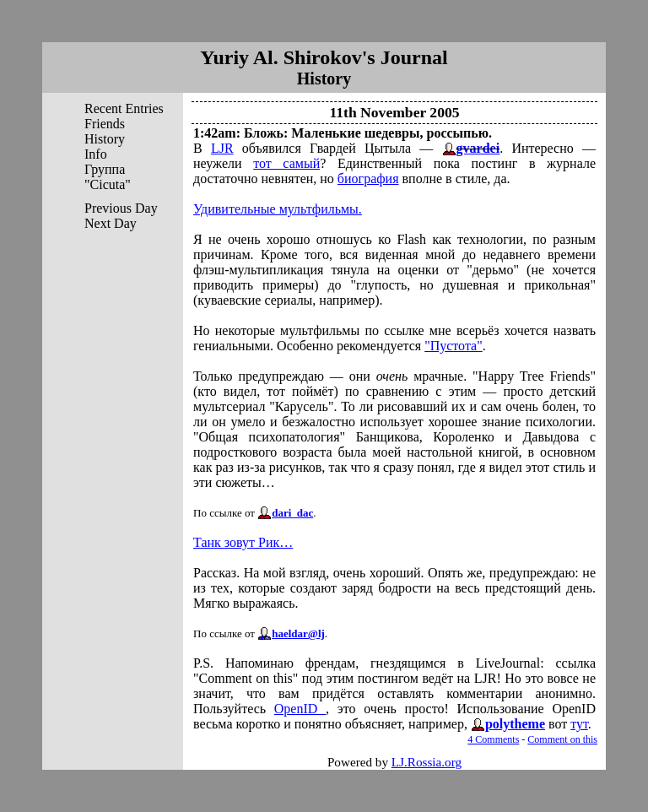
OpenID (300, 709)
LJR (222, 148)
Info (96, 154)
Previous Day (121, 208)
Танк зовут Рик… (243, 542)
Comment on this (562, 739)
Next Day (111, 223)
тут (579, 724)
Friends (105, 124)
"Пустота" (454, 346)
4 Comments (493, 739)
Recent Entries (124, 108)
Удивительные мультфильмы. (278, 209)
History (105, 139)
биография (368, 179)
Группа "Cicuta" (108, 177)
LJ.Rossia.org (427, 762)
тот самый (286, 163)
